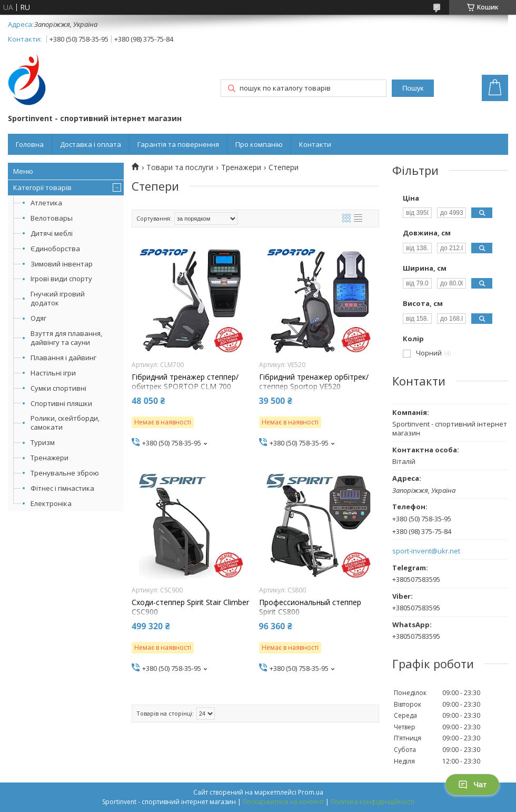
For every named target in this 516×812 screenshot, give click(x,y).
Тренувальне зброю (65, 473)
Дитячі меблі (52, 233)
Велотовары (52, 218)
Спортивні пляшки (61, 403)
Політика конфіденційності (373, 802)
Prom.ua (311, 792)
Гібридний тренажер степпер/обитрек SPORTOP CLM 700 (185, 382)
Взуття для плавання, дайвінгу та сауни (66, 338)
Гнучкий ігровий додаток (58, 298)
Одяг (38, 318)
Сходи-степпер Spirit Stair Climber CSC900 (190, 607)
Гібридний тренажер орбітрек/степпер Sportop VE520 (314, 382)
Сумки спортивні (58, 388)
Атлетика (46, 203)
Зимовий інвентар (62, 264)
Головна (30, 144)
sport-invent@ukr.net (426, 551)
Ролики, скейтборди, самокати (65, 423)
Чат (472, 785)
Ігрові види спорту (61, 279)
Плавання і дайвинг (63, 358)
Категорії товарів (42, 187)
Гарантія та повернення (178, 144)
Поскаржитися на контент (283, 802)
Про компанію (259, 144)
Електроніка (51, 503)
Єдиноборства (55, 249)
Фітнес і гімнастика (62, 488)
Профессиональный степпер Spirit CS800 (310, 607)
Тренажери (49, 458)
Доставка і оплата (91, 144)
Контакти (315, 144)
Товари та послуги (180, 167)
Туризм (43, 442)
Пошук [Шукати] (413, 88)
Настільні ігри (53, 373)
